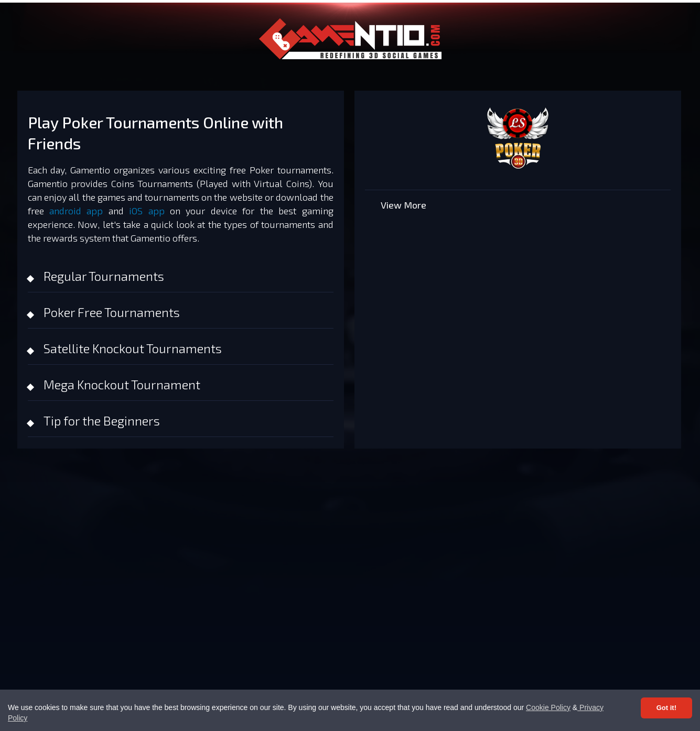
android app (76, 211)
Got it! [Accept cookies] (666, 708)
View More (403, 205)
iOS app (147, 211)
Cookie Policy (548, 707)
